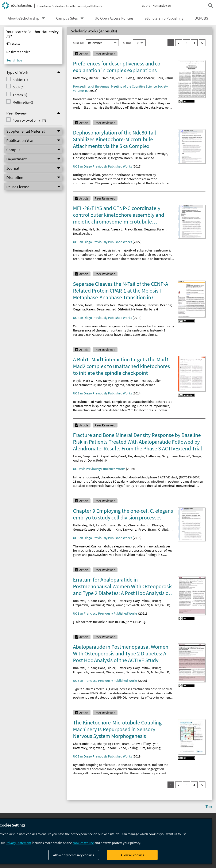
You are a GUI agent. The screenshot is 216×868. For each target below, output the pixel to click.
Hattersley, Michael (86, 78)
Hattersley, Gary (157, 456)
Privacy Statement (18, 843)
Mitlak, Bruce (151, 601)
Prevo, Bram (121, 154)
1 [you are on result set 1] (171, 43)
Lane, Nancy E (180, 456)
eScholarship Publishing (164, 18)
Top (209, 807)
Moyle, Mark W (83, 381)
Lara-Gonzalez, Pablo (111, 525)
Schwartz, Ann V (138, 605)
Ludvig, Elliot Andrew (140, 78)
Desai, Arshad (144, 158)
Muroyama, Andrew (132, 305)
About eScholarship (24, 18)
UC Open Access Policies (114, 18)
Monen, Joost (83, 305)
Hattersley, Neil (142, 154)
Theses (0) (20, 95)
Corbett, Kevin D (97, 158)
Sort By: (78, 43)
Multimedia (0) (23, 102)
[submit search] (211, 5)
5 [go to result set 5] (202, 43)
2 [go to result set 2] (179, 43)
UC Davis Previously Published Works (99, 469)
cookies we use (83, 843)
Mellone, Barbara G (145, 309)
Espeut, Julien (152, 381)
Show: (127, 43)
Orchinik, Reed (112, 78)
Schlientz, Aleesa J (109, 229)
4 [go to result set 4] (194, 43)
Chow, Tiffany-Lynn (145, 744)
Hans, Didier (107, 601)
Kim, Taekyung (106, 381)
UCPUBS (201, 18)
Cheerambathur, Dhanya (146, 525)
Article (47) (20, 80)
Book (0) (19, 87)
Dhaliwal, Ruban (84, 601)
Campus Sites (67, 18)
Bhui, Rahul (165, 78)
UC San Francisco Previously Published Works (105, 613)
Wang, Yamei (115, 605)
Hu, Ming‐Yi (136, 456)
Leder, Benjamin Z (86, 456)
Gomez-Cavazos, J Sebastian (93, 529)
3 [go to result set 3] (186, 43)
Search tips (14, 60)
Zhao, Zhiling (128, 748)
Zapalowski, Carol (113, 456)
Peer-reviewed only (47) (29, 120)
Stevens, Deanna (159, 305)
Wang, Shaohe (106, 748)
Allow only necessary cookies (74, 855)
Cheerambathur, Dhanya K (92, 154)
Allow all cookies (132, 855)
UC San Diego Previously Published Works (103, 166)
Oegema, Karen (122, 158)
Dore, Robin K (97, 460)
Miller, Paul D (160, 605)
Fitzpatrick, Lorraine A (89, 605)
